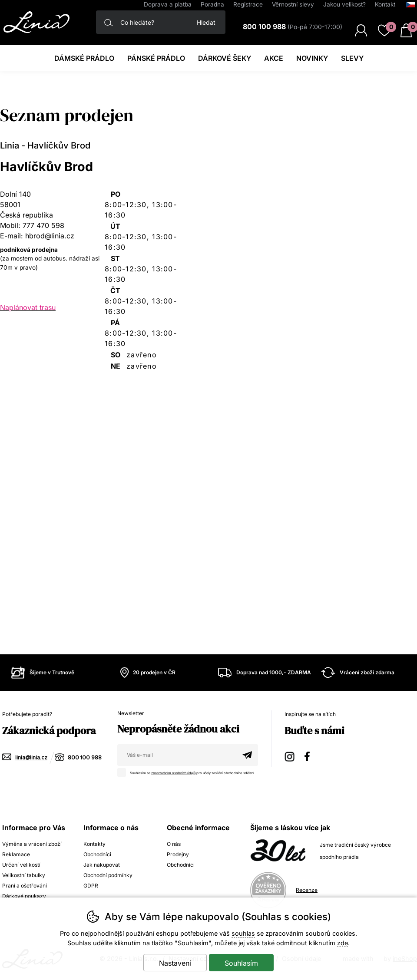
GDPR (91, 886)
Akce (274, 58)
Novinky (312, 58)
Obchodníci (97, 854)
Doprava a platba (168, 4)
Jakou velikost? (344, 4)
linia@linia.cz (31, 758)
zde (343, 943)
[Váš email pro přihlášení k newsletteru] (177, 755)
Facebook (310, 755)
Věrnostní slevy (293, 4)
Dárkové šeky (225, 58)
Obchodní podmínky (108, 875)
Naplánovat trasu (28, 307)
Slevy (352, 58)
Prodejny (178, 854)
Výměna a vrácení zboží (32, 844)
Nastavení (175, 963)
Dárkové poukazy (24, 896)
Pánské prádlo (156, 58)
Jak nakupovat (102, 865)
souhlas (243, 933)
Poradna (212, 4)
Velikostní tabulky (24, 875)
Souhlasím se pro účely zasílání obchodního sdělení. (188, 772)
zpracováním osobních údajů (173, 773)
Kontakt (385, 4)
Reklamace (16, 854)
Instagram (290, 755)
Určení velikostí (21, 865)
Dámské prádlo (84, 58)
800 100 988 (85, 758)
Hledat (206, 22)
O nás (174, 844)
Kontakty (94, 844)
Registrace (248, 4)
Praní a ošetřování (25, 886)
